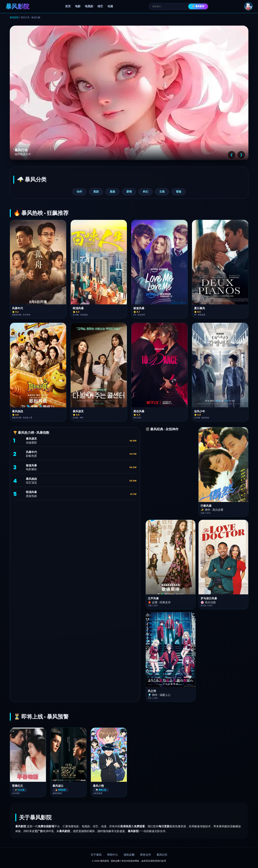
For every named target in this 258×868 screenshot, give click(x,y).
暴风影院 (14, 17)
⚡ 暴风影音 (198, 6)
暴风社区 (162, 855)
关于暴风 (96, 855)
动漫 (110, 6)
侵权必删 (129, 855)
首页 (68, 6)
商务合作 (146, 855)
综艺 (100, 6)
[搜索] (170, 6)
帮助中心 (113, 855)
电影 (78, 6)
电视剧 (89, 6)
